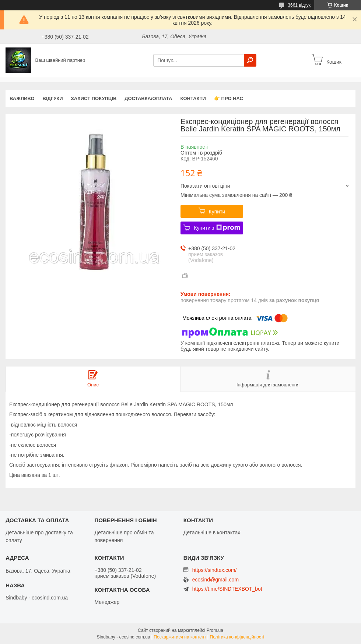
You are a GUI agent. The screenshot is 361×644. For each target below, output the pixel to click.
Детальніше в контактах (212, 532)
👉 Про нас (229, 98)
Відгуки (53, 98)
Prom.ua (215, 630)
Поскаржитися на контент (180, 637)
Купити (217, 212)
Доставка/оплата (148, 98)
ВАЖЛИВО (22, 98)
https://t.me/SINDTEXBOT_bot (227, 589)
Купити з (217, 228)
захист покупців (94, 98)
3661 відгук (299, 5)
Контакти (193, 98)
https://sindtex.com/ (215, 570)
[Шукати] (250, 60)
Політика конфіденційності (237, 637)
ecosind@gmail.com (215, 580)
